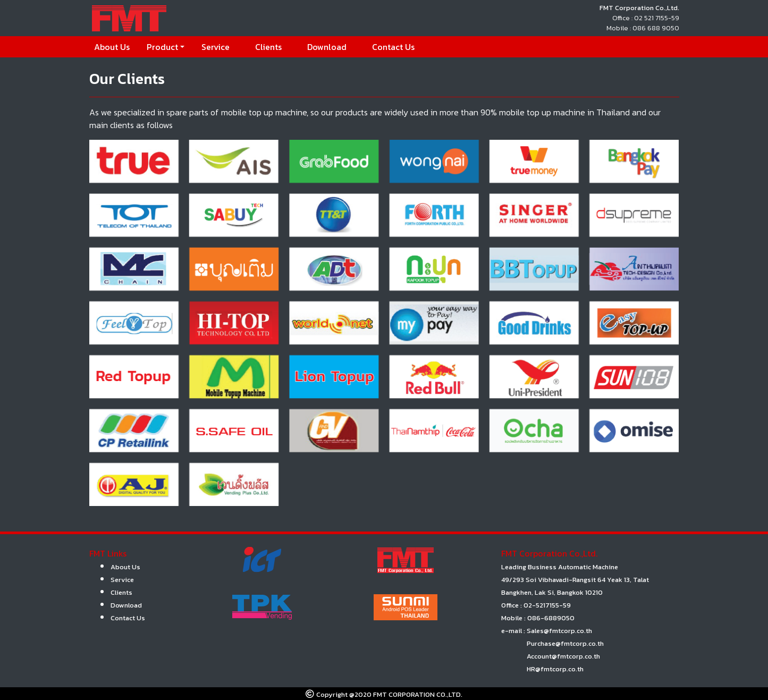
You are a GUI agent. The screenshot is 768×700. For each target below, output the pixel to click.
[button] (166, 47)
